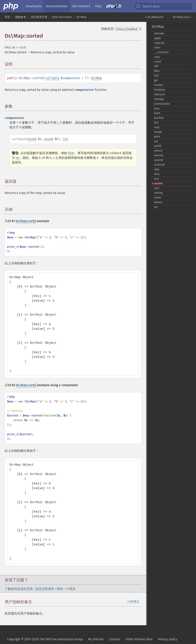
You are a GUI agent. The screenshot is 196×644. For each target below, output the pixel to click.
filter (157, 71)
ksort (157, 113)
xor (156, 207)
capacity (159, 43)
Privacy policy (168, 639)
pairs (157, 137)
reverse (159, 160)
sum (157, 188)
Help (98, 6)
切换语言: (108, 29)
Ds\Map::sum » (182, 17)
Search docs (148, 6)
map (157, 127)
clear (157, 48)
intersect (160, 94)
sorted (158, 184)
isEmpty (159, 99)
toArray (158, 193)
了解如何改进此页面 (19, 589)
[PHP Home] (11, 6)
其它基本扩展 (39, 17)
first (156, 76)
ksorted (159, 118)
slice (157, 174)
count (158, 62)
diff (156, 66)
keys (157, 109)
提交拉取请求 (45, 589)
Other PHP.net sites (139, 639)
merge (158, 132)
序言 (7, 17)
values (158, 202)
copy (157, 57)
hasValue (160, 90)
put (156, 141)
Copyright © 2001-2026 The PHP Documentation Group (45, 639)
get (156, 80)
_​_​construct (161, 52)
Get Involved (81, 6)
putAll (158, 146)
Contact (115, 639)
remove (159, 155)
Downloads (34, 6)
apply (157, 38)
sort (156, 179)
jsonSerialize (162, 104)
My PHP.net (96, 639)
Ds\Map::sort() (26, 221)
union (158, 198)
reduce (158, 151)
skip (157, 169)
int (66, 139)
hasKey (158, 85)
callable (52, 78)
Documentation (57, 6)
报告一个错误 (66, 589)
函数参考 (21, 17)
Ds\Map (81, 17)
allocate (159, 33)
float (71, 153)
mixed (32, 139)
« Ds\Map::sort (154, 17)
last (156, 123)
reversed (159, 165)
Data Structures (62, 17)
